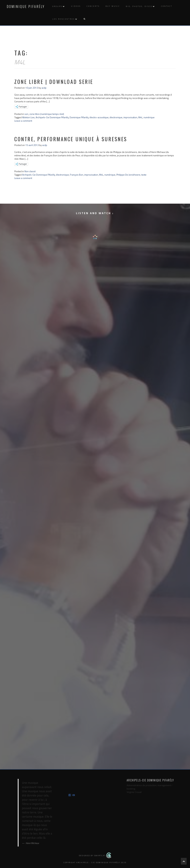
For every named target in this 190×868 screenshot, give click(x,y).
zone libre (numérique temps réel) (47, 114)
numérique (149, 117)
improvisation (130, 117)
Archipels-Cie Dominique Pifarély (52, 117)
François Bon (77, 175)
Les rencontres (64, 19)
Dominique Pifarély (26, 6)
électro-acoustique (99, 117)
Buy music (113, 6)
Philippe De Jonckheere (128, 175)
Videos (76, 6)
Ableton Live (28, 117)
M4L (140, 117)
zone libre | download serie (54, 82)
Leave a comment (23, 121)
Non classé (30, 171)
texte (144, 175)
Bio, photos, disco (139, 6)
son (26, 114)
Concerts (93, 6)
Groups (57, 6)
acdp (44, 88)
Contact (167, 6)
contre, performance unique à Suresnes (71, 139)
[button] (84, 19)
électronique (116, 117)
